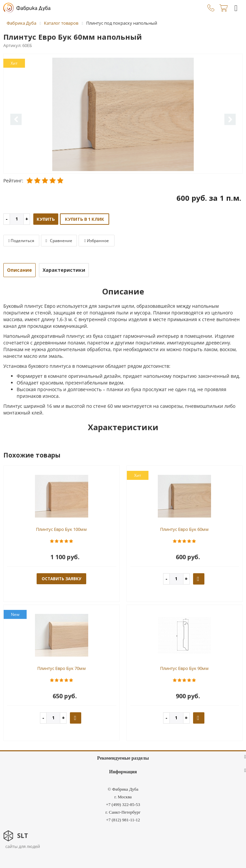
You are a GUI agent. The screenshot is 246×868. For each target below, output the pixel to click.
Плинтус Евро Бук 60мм (184, 529)
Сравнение (59, 241)
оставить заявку (61, 579)
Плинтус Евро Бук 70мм (62, 668)
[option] (123, 114)
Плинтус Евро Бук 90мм (184, 668)
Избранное (96, 241)
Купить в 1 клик (85, 219)
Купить (46, 219)
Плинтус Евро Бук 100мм (61, 529)
